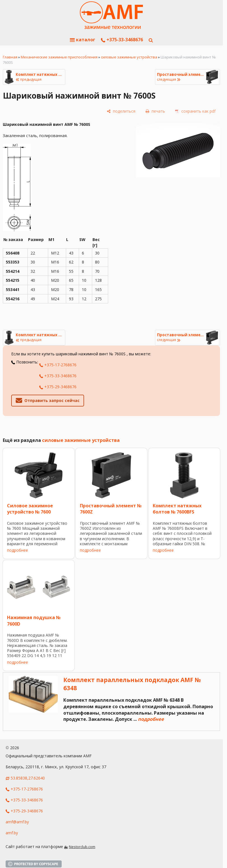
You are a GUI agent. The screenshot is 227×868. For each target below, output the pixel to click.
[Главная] (111, 15)
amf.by (12, 833)
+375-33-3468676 (122, 40)
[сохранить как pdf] (195, 111)
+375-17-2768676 (58, 365)
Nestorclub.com (82, 847)
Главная (10, 57)
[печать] (155, 111)
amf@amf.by (17, 822)
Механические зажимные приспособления (59, 57)
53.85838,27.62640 (28, 778)
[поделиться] (121, 111)
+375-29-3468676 (58, 387)
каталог (83, 40)
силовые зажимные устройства (129, 57)
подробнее (18, 550)
